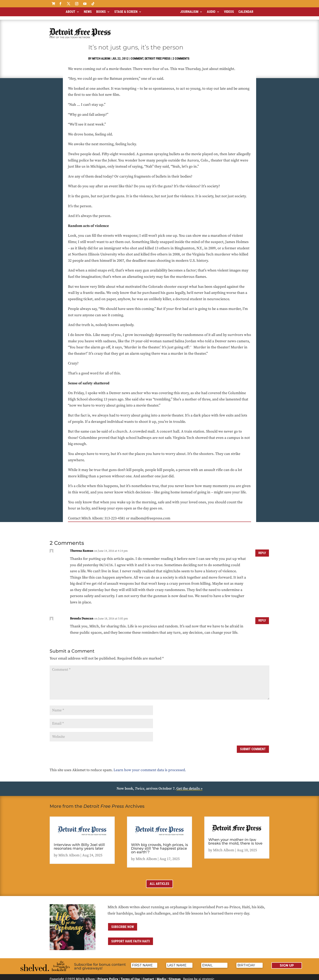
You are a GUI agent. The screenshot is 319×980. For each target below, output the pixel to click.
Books (101, 12)
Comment (137, 55)
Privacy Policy (108, 976)
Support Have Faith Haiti (131, 938)
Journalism (189, 12)
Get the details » (189, 785)
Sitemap (175, 976)
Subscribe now (123, 923)
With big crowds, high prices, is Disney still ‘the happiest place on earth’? (159, 845)
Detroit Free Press (158, 55)
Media (161, 976)
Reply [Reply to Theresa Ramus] (262, 550)
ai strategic (206, 976)
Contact (148, 976)
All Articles (159, 880)
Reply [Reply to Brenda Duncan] (262, 617)
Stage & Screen (126, 12)
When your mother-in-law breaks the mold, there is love (235, 838)
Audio (211, 12)
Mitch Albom (101, 55)
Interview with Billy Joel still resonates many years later (79, 843)
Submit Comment (253, 746)
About (70, 12)
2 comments (181, 55)
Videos (229, 12)
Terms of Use (130, 976)
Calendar (246, 12)
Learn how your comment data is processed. (150, 767)
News (88, 12)
